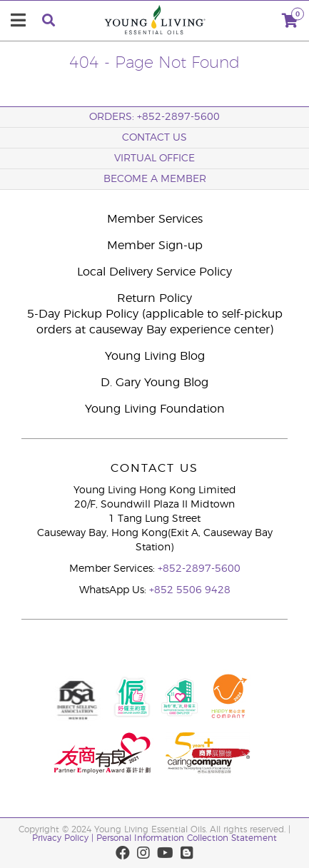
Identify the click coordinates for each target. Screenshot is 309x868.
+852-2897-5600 (199, 569)
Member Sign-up (155, 246)
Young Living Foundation (155, 409)
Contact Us (154, 138)
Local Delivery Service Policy (154, 272)
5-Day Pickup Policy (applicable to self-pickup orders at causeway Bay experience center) (155, 322)
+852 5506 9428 (190, 590)
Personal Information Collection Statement (187, 838)
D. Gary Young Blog (154, 383)
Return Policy (154, 298)
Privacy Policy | (64, 838)
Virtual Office (154, 158)
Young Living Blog (155, 356)
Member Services (155, 219)
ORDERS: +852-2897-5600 (154, 117)
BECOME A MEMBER (155, 179)
